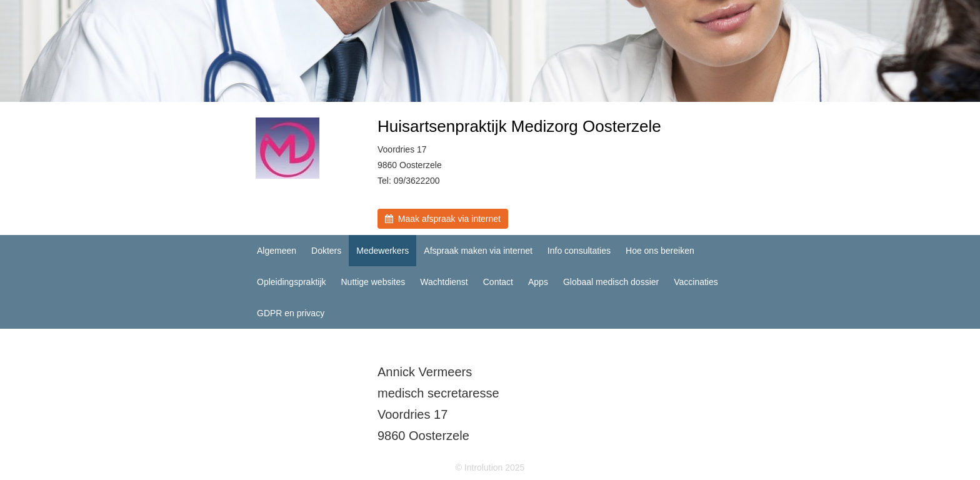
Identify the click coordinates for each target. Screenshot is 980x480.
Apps (538, 282)
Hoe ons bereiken (660, 251)
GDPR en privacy (291, 313)
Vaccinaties (696, 282)
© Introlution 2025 (490, 467)
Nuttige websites (373, 282)
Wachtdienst (444, 282)
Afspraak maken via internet (478, 251)
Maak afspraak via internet (443, 219)
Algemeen (277, 251)
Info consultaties (579, 251)
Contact (498, 282)
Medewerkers (382, 251)
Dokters (326, 251)
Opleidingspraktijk (292, 282)
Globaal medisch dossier (611, 282)
